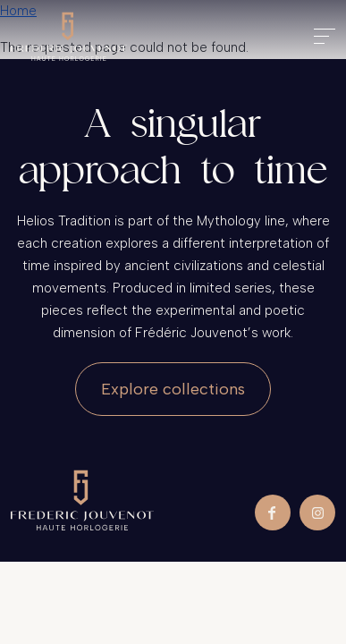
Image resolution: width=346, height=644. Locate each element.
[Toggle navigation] (325, 36)
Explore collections (173, 389)
